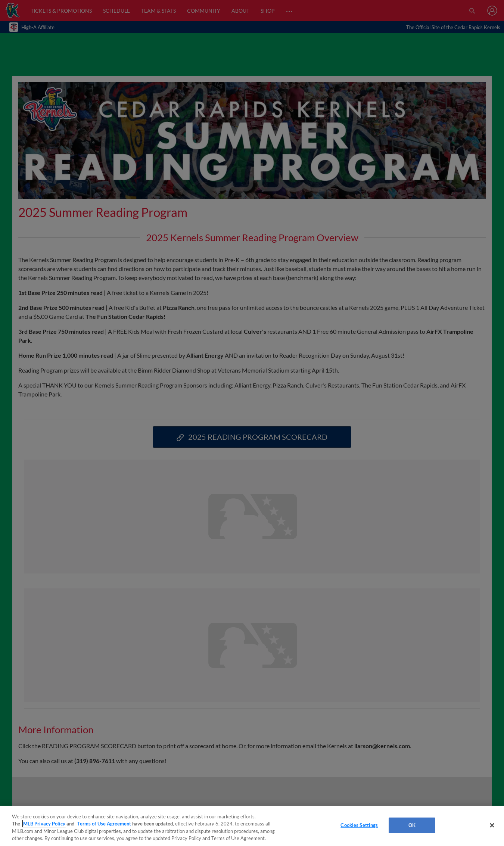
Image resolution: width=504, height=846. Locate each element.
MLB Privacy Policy (44, 824)
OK (412, 825)
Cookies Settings (359, 825)
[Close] (492, 825)
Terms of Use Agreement (104, 824)
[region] (252, 826)
